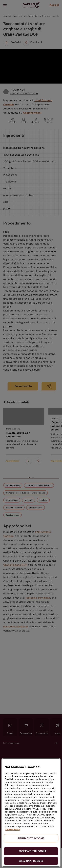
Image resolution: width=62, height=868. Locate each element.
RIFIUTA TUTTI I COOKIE (31, 838)
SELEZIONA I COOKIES (31, 861)
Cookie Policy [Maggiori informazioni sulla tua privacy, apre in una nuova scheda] (13, 829)
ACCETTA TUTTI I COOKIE (32, 851)
